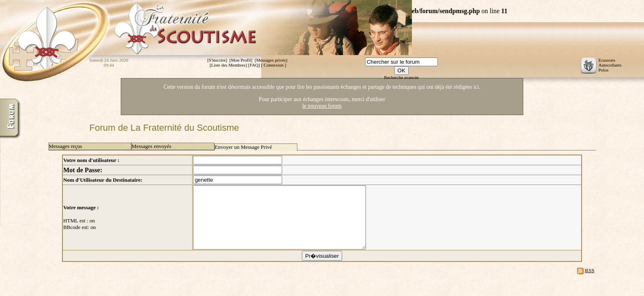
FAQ (254, 65)
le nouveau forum (322, 106)
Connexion (274, 65)
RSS (590, 283)
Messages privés (271, 60)
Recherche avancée (401, 77)
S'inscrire (217, 60)
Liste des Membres (228, 65)
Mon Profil (241, 60)
